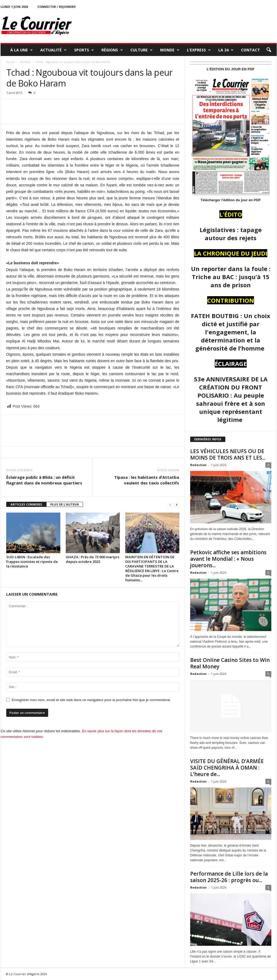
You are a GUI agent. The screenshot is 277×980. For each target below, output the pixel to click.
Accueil (11, 62)
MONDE (170, 50)
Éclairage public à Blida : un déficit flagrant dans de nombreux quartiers (44, 480)
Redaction (198, 465)
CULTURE (141, 50)
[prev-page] (170, 505)
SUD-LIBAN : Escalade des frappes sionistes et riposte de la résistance (32, 562)
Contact (250, 50)
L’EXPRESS (199, 50)
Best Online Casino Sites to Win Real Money (230, 663)
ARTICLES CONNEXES (26, 504)
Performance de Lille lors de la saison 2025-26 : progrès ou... (229, 877)
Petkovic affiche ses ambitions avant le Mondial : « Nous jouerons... (228, 559)
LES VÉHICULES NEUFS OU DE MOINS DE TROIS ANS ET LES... (228, 454)
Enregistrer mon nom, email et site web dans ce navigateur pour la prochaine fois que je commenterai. (91, 700)
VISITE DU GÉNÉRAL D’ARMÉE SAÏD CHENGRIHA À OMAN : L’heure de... (227, 768)
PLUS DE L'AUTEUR (65, 504)
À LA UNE (22, 50)
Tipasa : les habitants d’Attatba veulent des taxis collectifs (147, 480)
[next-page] (177, 505)
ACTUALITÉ (53, 50)
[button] (269, 50)
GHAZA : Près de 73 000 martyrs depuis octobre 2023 (93, 559)
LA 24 (226, 50)
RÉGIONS (112, 50)
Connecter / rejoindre (57, 7)
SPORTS (84, 50)
